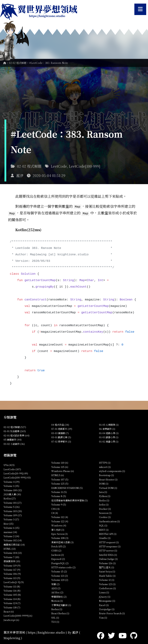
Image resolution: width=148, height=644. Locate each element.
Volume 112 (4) (60, 517)
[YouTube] (123, 634)
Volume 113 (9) (12, 578)
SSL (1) (55, 617)
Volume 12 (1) (107, 579)
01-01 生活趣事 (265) (15, 431)
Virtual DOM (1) (108, 487)
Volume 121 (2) (60, 575)
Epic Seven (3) (59, 533)
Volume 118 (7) (12, 607)
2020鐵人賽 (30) (12, 494)
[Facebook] (101, 634)
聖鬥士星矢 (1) (107, 567)
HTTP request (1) (109, 542)
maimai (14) (10, 531)
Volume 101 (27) (13, 502)
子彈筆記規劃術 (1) (61, 604)
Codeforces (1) (107, 588)
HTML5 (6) (58, 475)
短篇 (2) (55, 583)
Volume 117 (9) (12, 569)
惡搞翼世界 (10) (12, 561)
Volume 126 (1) (107, 562)
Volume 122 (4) (60, 521)
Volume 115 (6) (60, 466)
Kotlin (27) (10, 498)
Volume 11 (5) (59, 491)
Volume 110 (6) (60, 462)
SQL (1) (103, 525)
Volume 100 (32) (13, 489)
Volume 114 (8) (12, 598)
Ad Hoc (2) (57, 592)
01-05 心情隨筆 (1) (109, 424)
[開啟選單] (140, 9)
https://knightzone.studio (46, 632)
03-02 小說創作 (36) (14, 443)
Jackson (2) (58, 554)
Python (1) (105, 496)
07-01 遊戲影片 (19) (62, 428)
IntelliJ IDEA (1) (108, 554)
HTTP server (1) (108, 550)
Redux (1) (57, 609)
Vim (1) (103, 617)
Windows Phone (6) (63, 471)
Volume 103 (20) (13, 510)
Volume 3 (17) (11, 519)
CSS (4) (55, 508)
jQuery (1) (105, 596)
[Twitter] (111, 634)
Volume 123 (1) (107, 583)
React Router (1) (108, 479)
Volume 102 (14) (13, 540)
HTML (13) (10, 548)
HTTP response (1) (110, 546)
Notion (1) (57, 600)
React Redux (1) (60, 613)
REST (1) (104, 529)
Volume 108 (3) (60, 537)
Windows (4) (59, 525)
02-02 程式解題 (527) (15, 427)
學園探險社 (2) (59, 596)
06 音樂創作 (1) (107, 428)
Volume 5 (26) (12, 506)
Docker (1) (105, 508)
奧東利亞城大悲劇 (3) (62, 542)
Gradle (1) (105, 537)
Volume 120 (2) (60, 579)
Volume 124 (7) (12, 603)
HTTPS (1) (105, 462)
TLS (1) (55, 621)
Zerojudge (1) (107, 609)
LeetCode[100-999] (85, 166)
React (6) (9, 611)
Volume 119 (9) (12, 565)
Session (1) (105, 512)
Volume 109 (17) (13, 515)
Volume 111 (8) (12, 586)
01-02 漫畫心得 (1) (109, 441)
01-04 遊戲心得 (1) (109, 433)
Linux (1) (104, 592)
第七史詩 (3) (58, 529)
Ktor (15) (9, 523)
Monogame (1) (107, 600)
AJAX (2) (56, 588)
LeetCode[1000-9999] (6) (18, 615)
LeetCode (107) (12, 469)
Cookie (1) (105, 517)
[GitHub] (134, 634)
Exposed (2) (58, 558)
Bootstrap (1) (106, 475)
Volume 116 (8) (12, 590)
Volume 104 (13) (13, 552)
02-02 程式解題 (18, 63)
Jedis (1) (104, 504)
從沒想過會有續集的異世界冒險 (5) (70, 500)
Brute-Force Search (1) (112, 613)
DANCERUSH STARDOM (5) (67, 487)
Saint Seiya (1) (107, 571)
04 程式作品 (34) (60, 424)
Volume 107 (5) (60, 479)
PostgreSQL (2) (60, 562)
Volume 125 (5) (60, 483)
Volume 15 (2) (59, 571)
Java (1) (103, 491)
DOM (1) (104, 483)
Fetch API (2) (58, 546)
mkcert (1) (105, 466)
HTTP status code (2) (63, 567)
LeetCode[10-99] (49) (16, 473)
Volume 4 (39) (12, 481)
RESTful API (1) (108, 533)
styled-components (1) (112, 471)
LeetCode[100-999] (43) (17, 477)
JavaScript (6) (11, 619)
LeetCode (59, 166)
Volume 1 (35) (11, 485)
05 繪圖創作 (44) (13, 439)
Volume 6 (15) (11, 527)
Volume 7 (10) (11, 557)
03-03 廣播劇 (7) (60, 433)
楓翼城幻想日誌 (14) (14, 544)
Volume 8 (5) (59, 496)
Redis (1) (104, 500)
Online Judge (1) (108, 558)
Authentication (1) (109, 521)
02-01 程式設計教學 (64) (17, 435)
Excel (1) (104, 604)
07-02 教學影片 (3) (61, 441)
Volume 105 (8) (12, 594)
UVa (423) (9, 464)
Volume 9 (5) (59, 504)
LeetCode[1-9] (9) (14, 582)
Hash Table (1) (107, 575)
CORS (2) (56, 550)
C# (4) (55, 512)
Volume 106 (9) (12, 573)
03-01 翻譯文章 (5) (61, 437)
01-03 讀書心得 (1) (109, 437)
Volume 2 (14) (11, 536)
